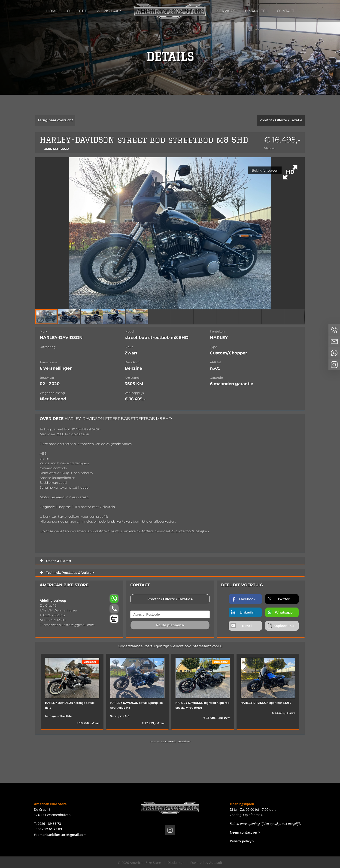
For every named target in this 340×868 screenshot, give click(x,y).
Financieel (256, 11)
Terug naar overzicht (55, 120)
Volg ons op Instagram (334, 365)
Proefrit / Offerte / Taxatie (281, 120)
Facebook (247, 599)
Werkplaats (109, 11)
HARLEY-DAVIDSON (77, 140)
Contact (286, 11)
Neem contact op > (245, 833)
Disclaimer (184, 742)
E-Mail (247, 626)
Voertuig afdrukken (114, 619)
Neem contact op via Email (334, 342)
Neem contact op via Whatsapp (334, 353)
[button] (290, 172)
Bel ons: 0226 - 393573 (114, 609)
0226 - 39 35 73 (49, 824)
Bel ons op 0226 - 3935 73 (334, 330)
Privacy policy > (242, 841)
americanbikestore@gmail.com (62, 835)
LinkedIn (247, 612)
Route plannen (169, 625)
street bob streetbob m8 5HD (183, 140)
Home (52, 11)
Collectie (77, 11)
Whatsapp (284, 612)
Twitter (284, 599)
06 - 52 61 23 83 (50, 829)
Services (226, 11)
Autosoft (170, 742)
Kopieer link (284, 626)
